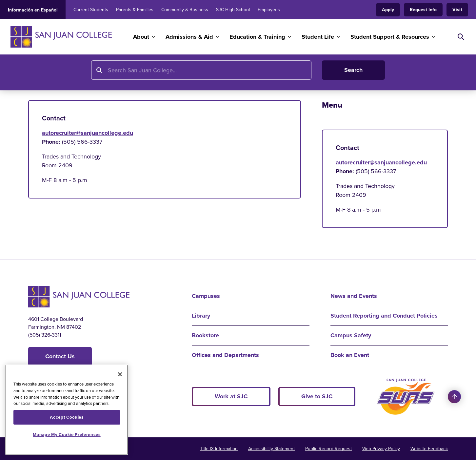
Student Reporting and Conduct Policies (384, 316)
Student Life (318, 37)
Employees (269, 10)
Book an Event (350, 355)
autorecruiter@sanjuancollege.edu (88, 133)
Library (201, 316)
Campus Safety (351, 335)
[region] (67, 410)
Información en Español (33, 10)
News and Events (354, 296)
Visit (457, 10)
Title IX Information (219, 449)
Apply (388, 10)
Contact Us (60, 356)
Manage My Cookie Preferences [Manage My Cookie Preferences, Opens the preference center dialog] (67, 435)
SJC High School (233, 10)
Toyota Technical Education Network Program (236, 74)
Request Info (423, 10)
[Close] (120, 374)
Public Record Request (328, 449)
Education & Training (257, 37)
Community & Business (185, 10)
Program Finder (144, 74)
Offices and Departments (225, 355)
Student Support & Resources (390, 37)
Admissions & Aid (189, 37)
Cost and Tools (326, 74)
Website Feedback (429, 449)
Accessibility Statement (271, 449)
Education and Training (83, 74)
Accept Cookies (67, 417)
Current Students (91, 10)
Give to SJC (317, 396)
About (141, 37)
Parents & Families (135, 10)
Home (37, 74)
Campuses (206, 296)
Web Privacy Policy (381, 449)
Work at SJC (231, 396)
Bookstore (205, 335)
